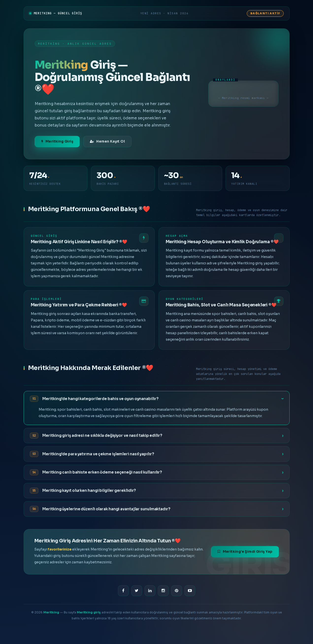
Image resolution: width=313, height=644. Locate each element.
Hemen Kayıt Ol (107, 141)
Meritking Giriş (57, 141)
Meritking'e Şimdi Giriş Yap (245, 552)
